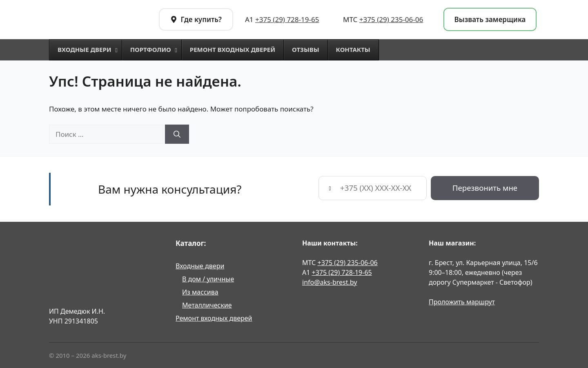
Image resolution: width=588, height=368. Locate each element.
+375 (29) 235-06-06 (391, 19)
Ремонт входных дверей (214, 318)
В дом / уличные (208, 279)
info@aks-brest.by (330, 282)
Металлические (207, 305)
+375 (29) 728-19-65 (287, 19)
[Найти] (177, 134)
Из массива (200, 292)
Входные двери (200, 266)
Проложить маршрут (462, 302)
